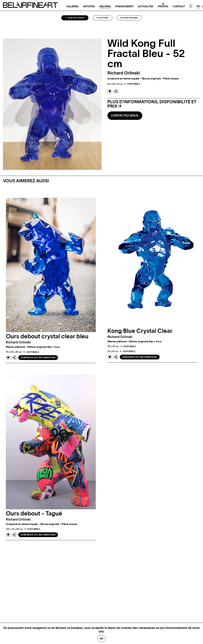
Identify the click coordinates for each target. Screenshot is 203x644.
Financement (124, 7)
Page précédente (75, 18)
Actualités (146, 7)
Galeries (72, 7)
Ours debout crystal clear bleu (47, 336)
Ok (101, 639)
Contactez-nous (125, 116)
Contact (179, 7)
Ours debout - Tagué (34, 514)
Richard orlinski (129, 18)
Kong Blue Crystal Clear (140, 331)
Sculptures (103, 18)
